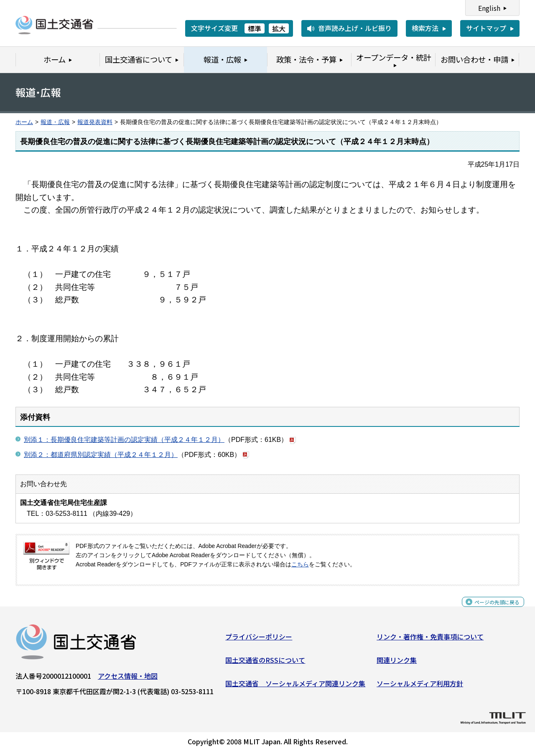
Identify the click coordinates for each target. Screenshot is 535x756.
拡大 (279, 28)
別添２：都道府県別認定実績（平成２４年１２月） (101, 455)
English (489, 8)
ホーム (24, 122)
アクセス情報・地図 (128, 679)
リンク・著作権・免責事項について (430, 640)
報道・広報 (55, 122)
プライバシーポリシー (259, 640)
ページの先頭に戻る (490, 610)
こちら (300, 564)
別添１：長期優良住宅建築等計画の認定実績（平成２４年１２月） (124, 440)
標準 (255, 28)
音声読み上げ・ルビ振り (355, 28)
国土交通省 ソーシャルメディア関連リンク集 (295, 686)
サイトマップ (486, 28)
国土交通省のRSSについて (265, 663)
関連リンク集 (397, 663)
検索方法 (425, 28)
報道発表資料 (95, 122)
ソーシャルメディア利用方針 (420, 686)
